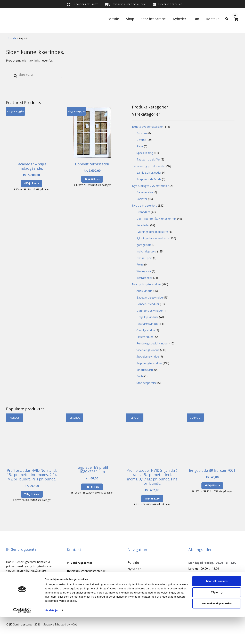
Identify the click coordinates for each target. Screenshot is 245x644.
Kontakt (213, 19)
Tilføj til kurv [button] (31, 183)
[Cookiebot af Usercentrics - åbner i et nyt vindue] (22, 637)
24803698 (75, 587)
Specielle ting (145, 153)
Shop (130, 19)
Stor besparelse (154, 19)
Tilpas (217, 619)
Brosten (142, 133)
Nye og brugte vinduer (147, 284)
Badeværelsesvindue (150, 298)
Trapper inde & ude (149, 179)
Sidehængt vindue (148, 350)
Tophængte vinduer (149, 363)
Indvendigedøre (146, 251)
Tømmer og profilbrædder (149, 166)
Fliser (140, 146)
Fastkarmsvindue (147, 324)
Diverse (141, 140)
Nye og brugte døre (145, 206)
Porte (140, 265)
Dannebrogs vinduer (150, 311)
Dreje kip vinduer (147, 317)
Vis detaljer (51, 637)
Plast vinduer (145, 337)
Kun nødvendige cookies (217, 630)
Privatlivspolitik (140, 596)
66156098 (76, 579)
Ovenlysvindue (146, 330)
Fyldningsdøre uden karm (153, 238)
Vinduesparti (145, 370)
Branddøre (143, 212)
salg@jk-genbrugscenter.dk (88, 571)
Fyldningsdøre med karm (152, 232)
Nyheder (179, 19)
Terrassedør (144, 278)
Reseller (134, 583)
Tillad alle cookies (217, 608)
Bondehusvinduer (148, 304)
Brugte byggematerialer (148, 127)
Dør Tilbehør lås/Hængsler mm (156, 219)
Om (196, 19)
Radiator (142, 199)
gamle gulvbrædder (149, 173)
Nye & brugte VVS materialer (150, 186)
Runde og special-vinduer (153, 343)
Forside (113, 19)
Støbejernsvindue (148, 357)
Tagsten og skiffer (148, 159)
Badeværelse (145, 192)
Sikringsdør (144, 271)
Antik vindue (144, 291)
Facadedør (143, 225)
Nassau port (144, 258)
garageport (144, 245)
